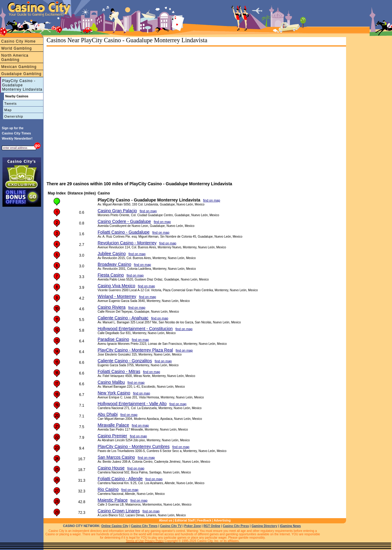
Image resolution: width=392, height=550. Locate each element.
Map (8, 110)
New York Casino (114, 393)
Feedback (204, 520)
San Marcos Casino (116, 457)
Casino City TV (171, 526)
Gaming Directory (264, 526)
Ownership (14, 116)
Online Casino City (115, 526)
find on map (212, 200)
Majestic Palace (113, 500)
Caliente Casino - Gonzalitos (125, 361)
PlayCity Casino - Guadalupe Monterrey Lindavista (22, 85)
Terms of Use (135, 541)
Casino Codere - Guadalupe (124, 221)
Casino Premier (112, 436)
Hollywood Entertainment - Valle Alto (132, 404)
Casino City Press (236, 526)
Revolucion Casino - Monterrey (127, 243)
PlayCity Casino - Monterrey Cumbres (134, 446)
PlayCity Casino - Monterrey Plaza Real (135, 350)
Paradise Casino (113, 339)
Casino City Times (144, 526)
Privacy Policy (154, 541)
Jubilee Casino (112, 254)
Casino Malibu (111, 382)
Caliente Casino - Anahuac (123, 318)
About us (166, 520)
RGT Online (212, 526)
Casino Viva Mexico (117, 286)
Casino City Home (19, 41)
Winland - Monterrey (117, 296)
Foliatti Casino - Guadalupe (124, 232)
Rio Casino (108, 489)
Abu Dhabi (108, 414)
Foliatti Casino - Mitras (119, 371)
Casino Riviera (112, 307)
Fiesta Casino (111, 275)
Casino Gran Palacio (117, 211)
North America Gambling (15, 58)
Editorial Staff (185, 520)
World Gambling (17, 48)
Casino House (111, 468)
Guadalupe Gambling (21, 74)
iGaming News (290, 526)
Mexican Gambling (19, 67)
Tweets (11, 104)
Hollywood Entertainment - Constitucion (135, 329)
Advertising (222, 520)
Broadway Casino (115, 264)
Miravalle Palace (113, 425)
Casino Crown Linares (119, 511)
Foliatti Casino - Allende (120, 479)
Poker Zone (193, 526)
